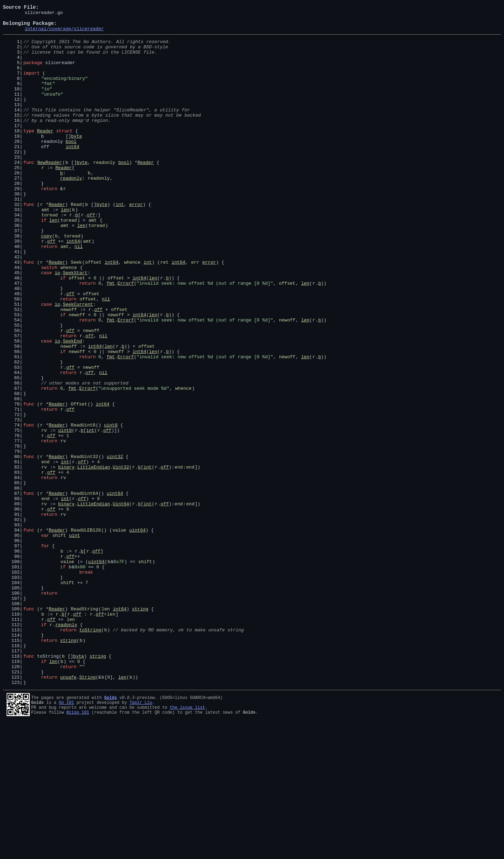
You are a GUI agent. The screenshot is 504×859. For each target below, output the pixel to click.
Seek (76, 312)
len (65, 249)
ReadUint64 (84, 590)
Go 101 (66, 837)
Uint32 (121, 558)
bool (71, 167)
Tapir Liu (141, 837)
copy (46, 281)
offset (93, 312)
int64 (72, 174)
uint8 (111, 508)
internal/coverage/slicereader (64, 34)
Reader (45, 155)
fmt (110, 338)
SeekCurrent (78, 363)
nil (79, 293)
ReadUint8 (83, 508)
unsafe (68, 810)
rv (44, 514)
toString (90, 754)
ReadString (84, 728)
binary (66, 558)
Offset (79, 483)
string (140, 728)
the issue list (187, 843)
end (45, 552)
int (120, 243)
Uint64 (121, 602)
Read (76, 243)
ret (164, 312)
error (136, 243)
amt (45, 249)
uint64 (115, 590)
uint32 (115, 546)
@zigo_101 (78, 849)
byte (76, 161)
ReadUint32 (84, 546)
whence (132, 312)
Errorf (126, 338)
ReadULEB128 (86, 634)
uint (74, 640)
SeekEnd (73, 407)
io (57, 325)
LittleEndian (94, 558)
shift (59, 640)
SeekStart (75, 325)
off (91, 256)
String (87, 810)
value (119, 634)
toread (50, 256)
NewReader (50, 193)
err (195, 312)
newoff (69, 369)
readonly (104, 193)
